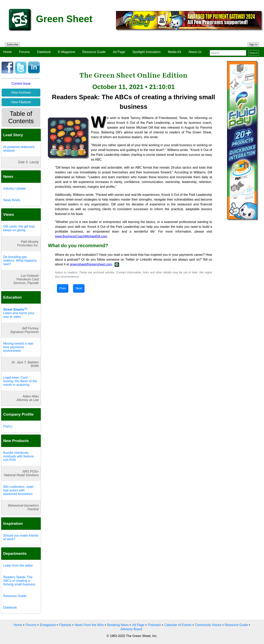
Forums (24, 52)
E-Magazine (67, 52)
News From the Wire (89, 625)
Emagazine (48, 625)
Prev (63, 288)
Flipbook (65, 625)
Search (254, 53)
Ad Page (119, 52)
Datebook (44, 52)
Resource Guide (94, 52)
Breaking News (118, 625)
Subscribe (12, 44)
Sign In (253, 44)
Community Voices (208, 625)
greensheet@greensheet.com (91, 264)
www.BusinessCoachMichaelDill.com (81, 236)
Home (7, 52)
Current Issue (21, 83)
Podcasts (154, 625)
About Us (195, 52)
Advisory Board (131, 629)
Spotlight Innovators (146, 52)
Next (79, 288)
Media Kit (174, 52)
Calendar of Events (178, 625)
